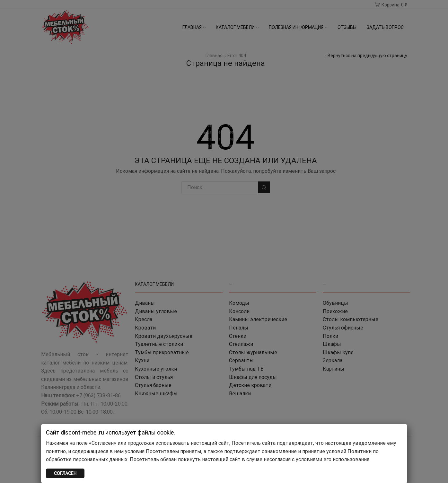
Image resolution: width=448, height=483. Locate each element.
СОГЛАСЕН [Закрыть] (65, 473)
